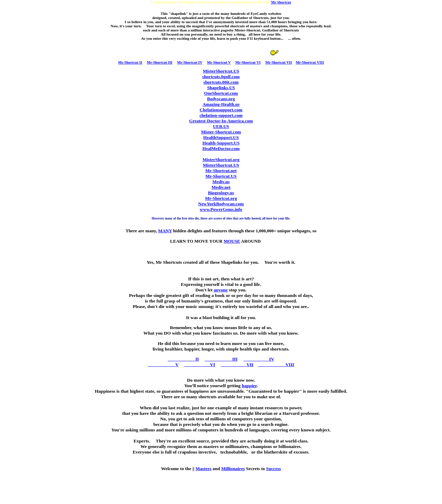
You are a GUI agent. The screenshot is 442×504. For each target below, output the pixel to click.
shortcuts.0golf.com (221, 77)
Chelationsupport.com (221, 110)
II (183, 359)
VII (237, 365)
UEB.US (221, 126)
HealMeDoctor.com (221, 148)
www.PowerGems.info (221, 209)
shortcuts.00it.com (221, 82)
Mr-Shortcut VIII (310, 62)
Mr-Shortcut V (219, 62)
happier (249, 386)
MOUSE (232, 241)
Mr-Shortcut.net (221, 171)
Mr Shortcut (281, 2)
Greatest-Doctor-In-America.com (221, 121)
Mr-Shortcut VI (248, 62)
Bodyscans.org (221, 99)
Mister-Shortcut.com (221, 132)
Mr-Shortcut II (130, 62)
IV (259, 359)
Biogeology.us (221, 193)
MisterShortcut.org (221, 160)
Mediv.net (221, 187)
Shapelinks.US (221, 88)
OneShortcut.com (221, 93)
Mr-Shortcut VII (278, 62)
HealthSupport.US (221, 137)
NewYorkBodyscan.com (221, 204)
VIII (276, 365)
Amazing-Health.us (221, 104)
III (221, 359)
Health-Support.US (221, 143)
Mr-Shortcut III (160, 62)
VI (200, 365)
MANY (165, 231)
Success (274, 469)
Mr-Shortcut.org (221, 198)
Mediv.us (221, 182)
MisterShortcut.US (221, 71)
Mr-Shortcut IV (190, 62)
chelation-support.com (221, 115)
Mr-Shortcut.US (221, 176)
